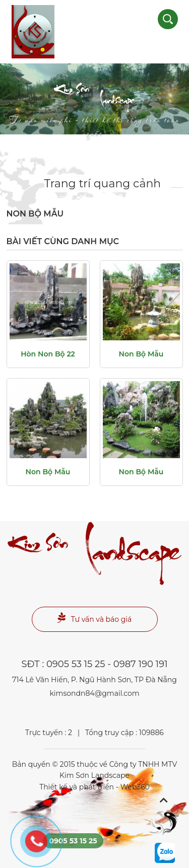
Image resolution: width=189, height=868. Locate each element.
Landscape (95, 106)
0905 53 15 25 (76, 664)
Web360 (135, 787)
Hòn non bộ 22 (48, 354)
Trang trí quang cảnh (103, 184)
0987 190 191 (141, 664)
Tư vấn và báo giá (95, 618)
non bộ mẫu (141, 354)
